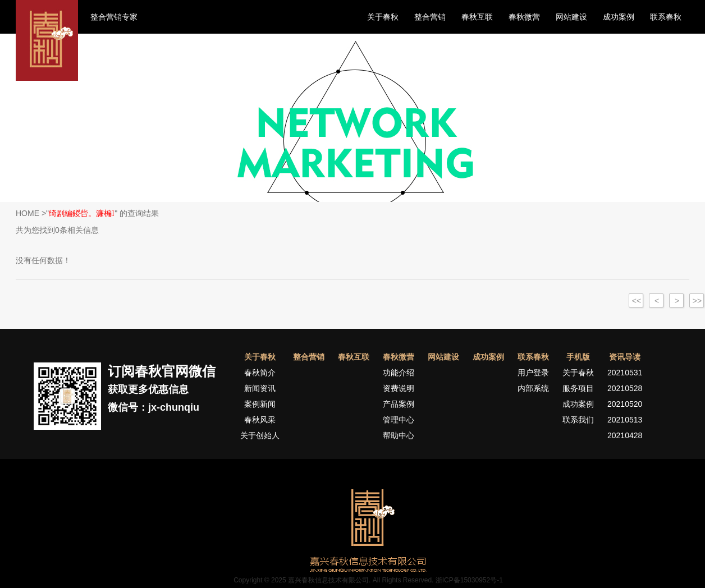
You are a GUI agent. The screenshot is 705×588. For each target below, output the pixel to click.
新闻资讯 (260, 388)
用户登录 (533, 373)
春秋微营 (524, 17)
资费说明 (399, 388)
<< (637, 301)
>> (697, 301)
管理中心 (399, 420)
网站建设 (571, 17)
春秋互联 (477, 17)
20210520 (625, 404)
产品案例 (399, 404)
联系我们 (578, 420)
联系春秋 (666, 17)
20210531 (625, 373)
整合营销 (430, 17)
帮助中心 (399, 435)
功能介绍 (399, 373)
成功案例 (619, 17)
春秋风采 (260, 420)
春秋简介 (260, 373)
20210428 (625, 435)
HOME (28, 213)
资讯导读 (625, 357)
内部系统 (533, 388)
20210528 (625, 388)
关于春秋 (383, 17)
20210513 (625, 420)
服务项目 (578, 388)
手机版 (578, 357)
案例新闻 (260, 404)
